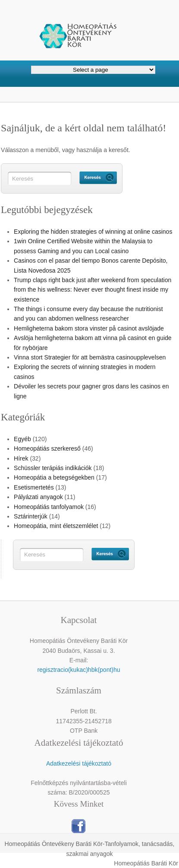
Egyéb (22, 439)
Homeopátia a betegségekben (54, 477)
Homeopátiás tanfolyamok (49, 507)
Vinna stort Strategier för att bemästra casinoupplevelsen (90, 357)
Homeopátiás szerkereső (47, 448)
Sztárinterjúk (31, 516)
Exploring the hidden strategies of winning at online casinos (93, 232)
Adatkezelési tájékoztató (79, 763)
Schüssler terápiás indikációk (53, 468)
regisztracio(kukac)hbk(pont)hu (79, 670)
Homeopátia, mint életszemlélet (56, 526)
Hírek (21, 458)
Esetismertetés (34, 487)
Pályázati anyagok (38, 497)
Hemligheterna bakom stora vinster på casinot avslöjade (89, 328)
